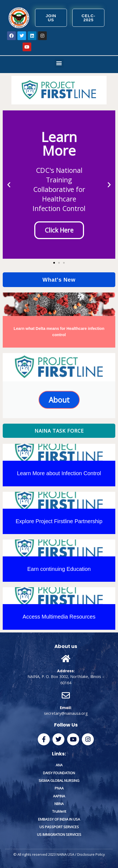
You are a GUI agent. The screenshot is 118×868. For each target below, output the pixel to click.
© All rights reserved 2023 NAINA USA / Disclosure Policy (59, 854)
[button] (59, 63)
